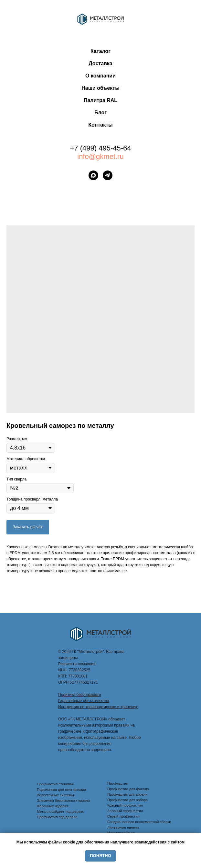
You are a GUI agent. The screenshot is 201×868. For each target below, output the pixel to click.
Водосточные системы (55, 795)
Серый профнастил (123, 816)
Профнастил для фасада (128, 789)
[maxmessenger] (93, 175)
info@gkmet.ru (100, 156)
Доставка (100, 63)
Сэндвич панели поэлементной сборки (139, 822)
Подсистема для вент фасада (61, 790)
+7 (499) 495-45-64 (101, 148)
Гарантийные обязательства (84, 701)
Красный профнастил (125, 805)
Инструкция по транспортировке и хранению (98, 707)
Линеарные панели (123, 827)
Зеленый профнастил (125, 811)
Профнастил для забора (127, 800)
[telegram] (108, 175)
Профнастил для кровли (127, 794)
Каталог (100, 51)
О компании (100, 76)
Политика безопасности (79, 695)
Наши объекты (100, 88)
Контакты (100, 125)
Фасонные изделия (53, 806)
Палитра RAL (100, 100)
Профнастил (118, 783)
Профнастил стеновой (55, 784)
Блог (100, 113)
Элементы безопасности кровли (63, 801)
